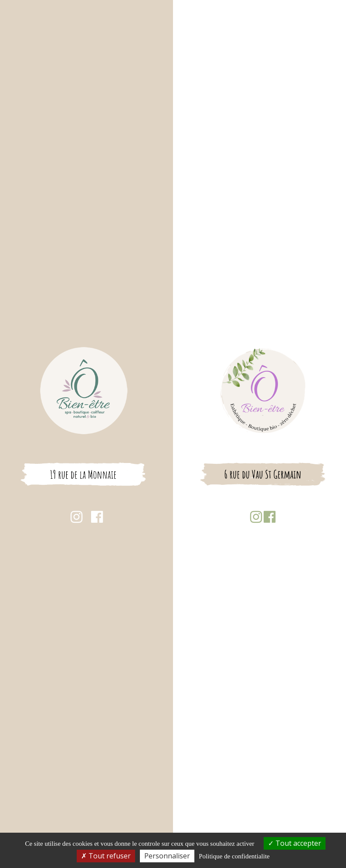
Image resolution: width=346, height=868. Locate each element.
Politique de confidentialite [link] (234, 856)
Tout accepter (295, 843)
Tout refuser (106, 856)
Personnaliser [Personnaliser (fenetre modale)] (167, 856)
